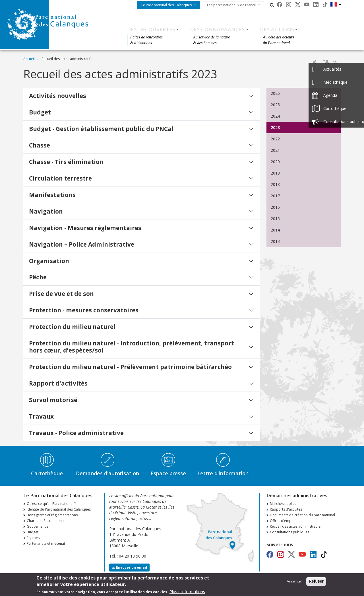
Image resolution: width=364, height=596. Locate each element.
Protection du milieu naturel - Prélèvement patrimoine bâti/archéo (130, 367)
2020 (275, 162)
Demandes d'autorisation (107, 473)
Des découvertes (151, 29)
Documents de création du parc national (302, 515)
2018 (275, 184)
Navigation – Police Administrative (82, 244)
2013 (275, 241)
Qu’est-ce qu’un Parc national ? (51, 504)
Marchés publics (283, 504)
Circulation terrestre (60, 178)
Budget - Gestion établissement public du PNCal (101, 129)
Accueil (29, 59)
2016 (275, 207)
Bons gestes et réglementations (52, 515)
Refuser (316, 583)
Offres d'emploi (283, 521)
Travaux (41, 416)
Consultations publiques (289, 532)
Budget (40, 112)
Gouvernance (38, 526)
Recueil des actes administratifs (295, 526)
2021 (275, 150)
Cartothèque (47, 473)
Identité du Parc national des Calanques (59, 509)
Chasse (40, 145)
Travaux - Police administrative (76, 433)
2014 (275, 230)
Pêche (38, 277)
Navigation (46, 211)
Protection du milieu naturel (72, 327)
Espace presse (168, 473)
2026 (275, 93)
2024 (275, 116)
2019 (275, 173)
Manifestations (52, 195)
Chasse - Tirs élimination (66, 162)
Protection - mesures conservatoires (84, 310)
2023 (275, 127)
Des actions (277, 29)
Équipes (33, 538)
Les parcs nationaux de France (231, 5)
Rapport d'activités (58, 383)
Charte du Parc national (46, 521)
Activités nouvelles (58, 96)
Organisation (49, 261)
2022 (275, 139)
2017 (275, 196)
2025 (275, 105)
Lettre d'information (223, 473)
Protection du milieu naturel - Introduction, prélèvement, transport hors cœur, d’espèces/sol (132, 347)
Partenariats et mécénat (46, 543)
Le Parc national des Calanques (167, 5)
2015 (275, 219)
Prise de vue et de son (61, 294)
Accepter (295, 583)
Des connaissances (217, 29)
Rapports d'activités (286, 509)
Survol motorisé (53, 400)
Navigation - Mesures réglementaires (85, 228)
